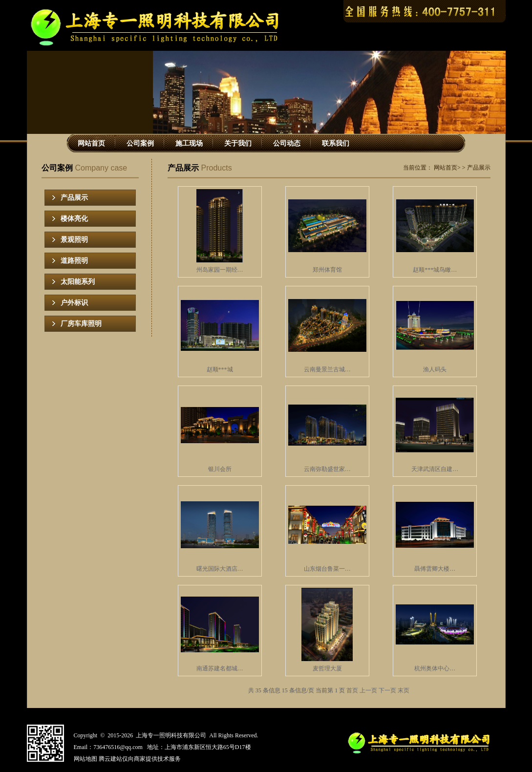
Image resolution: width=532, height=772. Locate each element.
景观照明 (74, 240)
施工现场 (189, 143)
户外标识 (74, 303)
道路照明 (74, 261)
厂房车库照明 (81, 324)
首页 (352, 690)
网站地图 (85, 759)
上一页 (368, 690)
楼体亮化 (74, 219)
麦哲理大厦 (327, 668)
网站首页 (91, 143)
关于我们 (238, 143)
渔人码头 (435, 369)
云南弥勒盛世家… (327, 469)
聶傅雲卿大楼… (435, 569)
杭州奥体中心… (435, 668)
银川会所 (220, 469)
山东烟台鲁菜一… (327, 569)
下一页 (387, 690)
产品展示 (74, 198)
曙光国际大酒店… (220, 569)
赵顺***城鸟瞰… (435, 270)
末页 (404, 690)
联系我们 (336, 143)
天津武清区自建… (435, 469)
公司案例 (140, 143)
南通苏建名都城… (220, 668)
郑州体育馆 (327, 270)
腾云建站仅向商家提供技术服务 (140, 759)
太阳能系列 (78, 282)
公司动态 (287, 143)
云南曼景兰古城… (327, 369)
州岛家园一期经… (220, 270)
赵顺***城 (220, 369)
